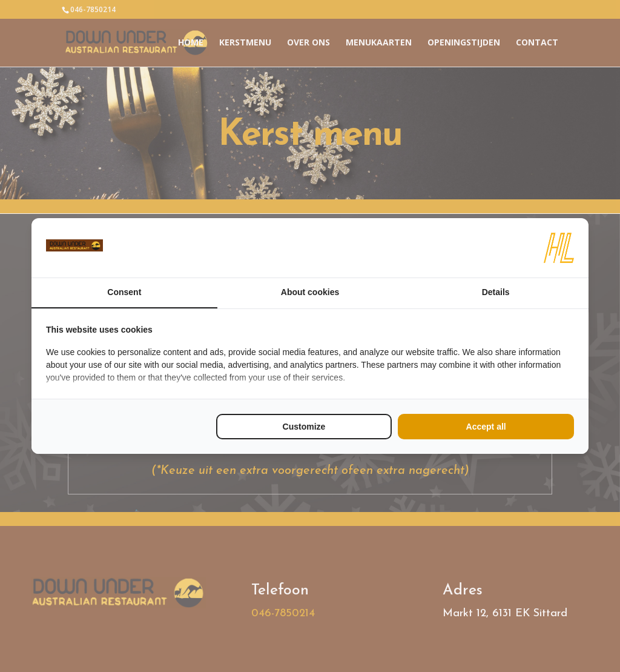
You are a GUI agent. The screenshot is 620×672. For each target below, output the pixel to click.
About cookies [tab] (310, 292)
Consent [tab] (124, 292)
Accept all (486, 427)
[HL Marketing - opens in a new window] (559, 248)
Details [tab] (496, 292)
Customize (304, 427)
